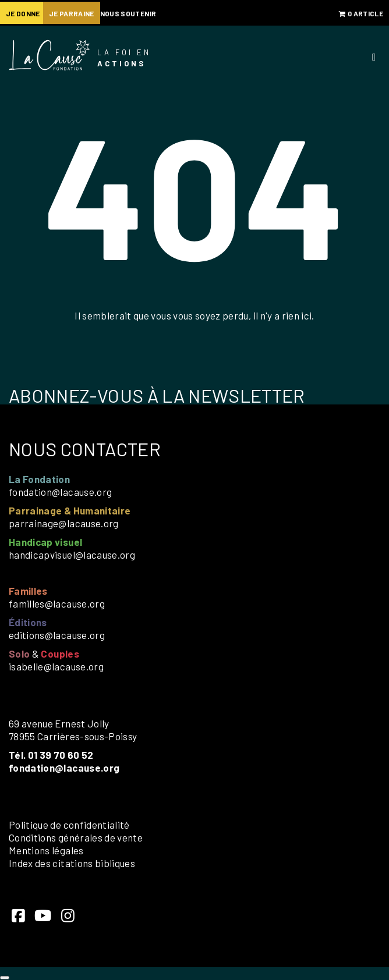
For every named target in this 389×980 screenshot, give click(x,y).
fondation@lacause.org (60, 492)
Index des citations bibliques (72, 863)
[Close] (5, 978)
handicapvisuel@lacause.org (72, 555)
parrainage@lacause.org (64, 523)
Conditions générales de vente (76, 837)
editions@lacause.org (57, 635)
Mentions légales (46, 850)
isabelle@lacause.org (56, 666)
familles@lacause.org (57, 603)
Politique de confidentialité (69, 825)
